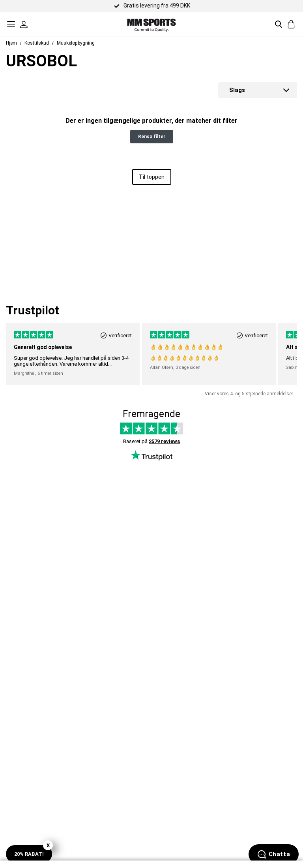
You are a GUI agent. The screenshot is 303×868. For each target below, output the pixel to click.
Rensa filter (152, 137)
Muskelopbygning (76, 43)
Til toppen (152, 177)
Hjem (11, 43)
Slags (237, 90)
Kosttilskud (37, 43)
